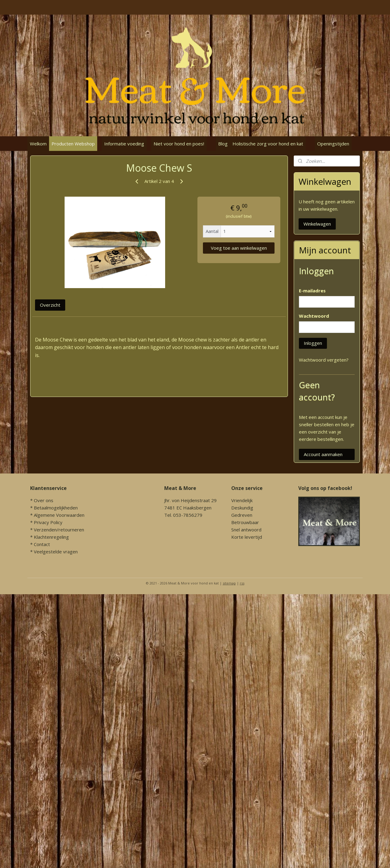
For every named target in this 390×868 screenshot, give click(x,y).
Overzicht (50, 305)
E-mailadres (312, 291)
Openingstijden (333, 144)
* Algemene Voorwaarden (57, 515)
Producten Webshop (73, 144)
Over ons (44, 500)
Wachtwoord (314, 316)
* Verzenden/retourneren (57, 530)
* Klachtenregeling (50, 537)
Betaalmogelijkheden (56, 508)
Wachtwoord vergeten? (324, 360)
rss (242, 583)
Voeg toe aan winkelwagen (239, 248)
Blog (223, 144)
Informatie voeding (124, 144)
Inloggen (313, 343)
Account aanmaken (323, 454)
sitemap (229, 583)
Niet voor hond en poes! (179, 144)
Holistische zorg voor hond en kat (268, 144)
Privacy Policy (48, 522)
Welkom (38, 144)
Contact (42, 544)
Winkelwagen (317, 224)
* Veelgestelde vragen (54, 552)
